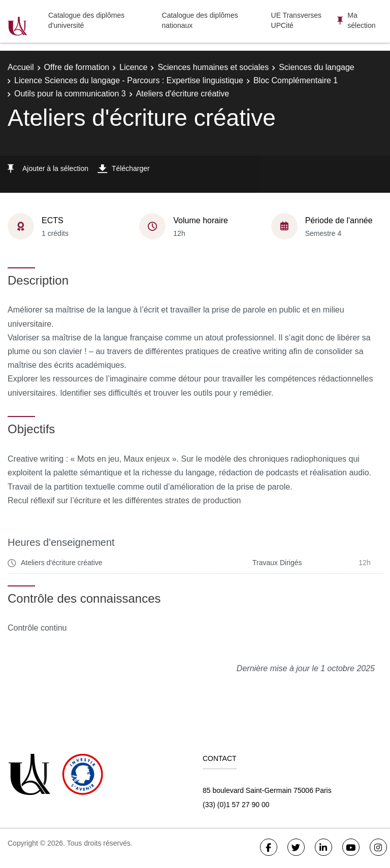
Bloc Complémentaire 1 (296, 80)
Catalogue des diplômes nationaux (200, 20)
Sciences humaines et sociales (213, 67)
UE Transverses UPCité (297, 20)
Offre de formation (77, 67)
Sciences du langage (317, 67)
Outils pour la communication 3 (70, 94)
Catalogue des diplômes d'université (86, 20)
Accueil (21, 67)
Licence (133, 67)
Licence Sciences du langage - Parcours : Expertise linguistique (129, 80)
